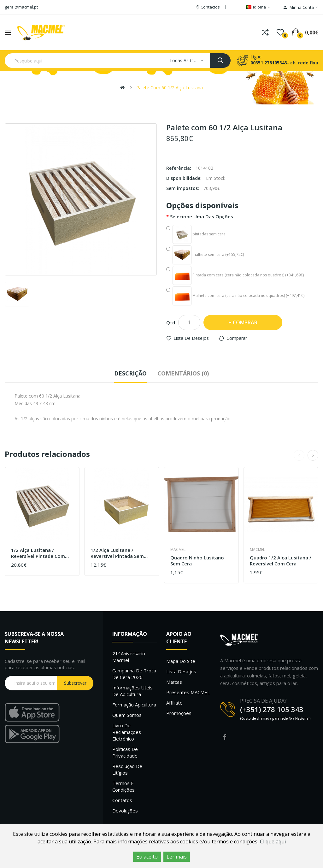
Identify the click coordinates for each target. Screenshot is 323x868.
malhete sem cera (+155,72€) (205, 255)
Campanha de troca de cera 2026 (134, 674)
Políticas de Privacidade (125, 752)
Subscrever (75, 683)
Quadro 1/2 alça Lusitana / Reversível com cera (281, 561)
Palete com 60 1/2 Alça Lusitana (170, 88)
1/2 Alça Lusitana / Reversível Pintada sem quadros (117, 553)
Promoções (179, 713)
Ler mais (177, 857)
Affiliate (174, 703)
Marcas (174, 682)
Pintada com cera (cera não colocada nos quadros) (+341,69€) (235, 275)
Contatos (122, 800)
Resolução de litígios (127, 769)
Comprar (245, 322)
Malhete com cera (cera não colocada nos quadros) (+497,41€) (235, 296)
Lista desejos (181, 671)
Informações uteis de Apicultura (132, 691)
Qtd (171, 322)
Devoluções (125, 811)
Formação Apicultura (134, 705)
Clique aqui (273, 841)
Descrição (130, 373)
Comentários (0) (183, 373)
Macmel (178, 549)
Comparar (237, 338)
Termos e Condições (123, 786)
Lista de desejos (191, 338)
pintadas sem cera (196, 234)
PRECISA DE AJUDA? (263, 701)
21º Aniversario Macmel (129, 657)
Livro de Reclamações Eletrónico (127, 732)
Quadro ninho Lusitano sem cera (197, 561)
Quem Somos (127, 715)
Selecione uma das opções (202, 216)
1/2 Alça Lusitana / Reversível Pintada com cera (38, 553)
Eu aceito (147, 857)
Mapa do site (181, 661)
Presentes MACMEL (188, 692)
